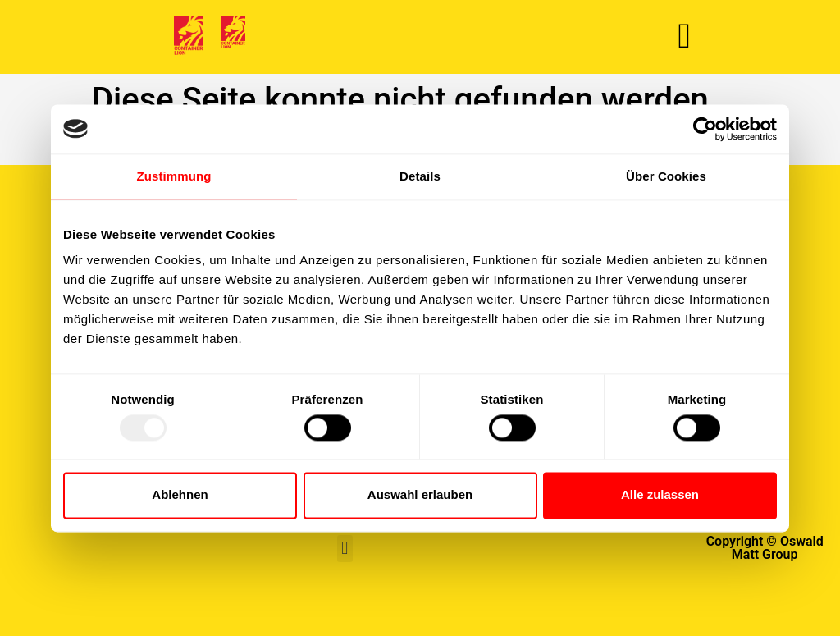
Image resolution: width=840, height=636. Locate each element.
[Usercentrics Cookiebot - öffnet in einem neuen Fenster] (705, 129)
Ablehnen (180, 495)
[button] (684, 36)
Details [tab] (420, 176)
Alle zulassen (660, 495)
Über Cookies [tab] (666, 176)
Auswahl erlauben (420, 495)
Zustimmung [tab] (174, 176)
